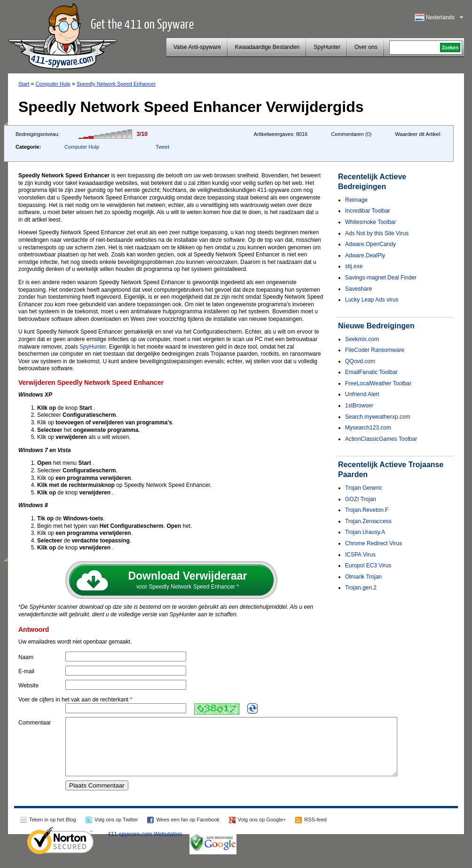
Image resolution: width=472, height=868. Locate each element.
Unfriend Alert (362, 394)
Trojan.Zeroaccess (368, 521)
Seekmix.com (362, 339)
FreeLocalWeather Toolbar (378, 383)
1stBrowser (359, 406)
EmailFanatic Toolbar (371, 372)
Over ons (366, 47)
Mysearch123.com (368, 428)
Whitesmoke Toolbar (371, 222)
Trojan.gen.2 (361, 588)
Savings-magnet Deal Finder (381, 278)
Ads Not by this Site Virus (377, 233)
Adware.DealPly (365, 255)
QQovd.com (360, 361)
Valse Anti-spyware (197, 47)
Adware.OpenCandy (370, 244)
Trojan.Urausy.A (365, 532)
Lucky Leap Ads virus (372, 300)
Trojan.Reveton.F (367, 510)
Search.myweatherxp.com (378, 417)
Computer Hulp (53, 84)
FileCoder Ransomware (375, 350)
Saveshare (358, 289)
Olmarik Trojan (363, 577)
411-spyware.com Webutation (145, 845)
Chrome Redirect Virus (374, 543)
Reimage (356, 200)
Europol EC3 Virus (368, 565)
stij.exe (354, 266)
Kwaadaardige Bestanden (267, 47)
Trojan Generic (364, 488)
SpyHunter (327, 47)
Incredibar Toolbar (368, 211)
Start (24, 84)
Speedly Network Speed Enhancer (116, 84)
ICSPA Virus (360, 555)
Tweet (162, 147)
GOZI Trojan (361, 499)
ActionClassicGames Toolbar (381, 439)
